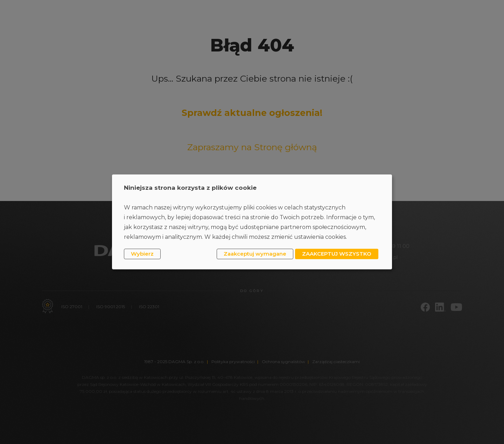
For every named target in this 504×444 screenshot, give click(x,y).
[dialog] (252, 222)
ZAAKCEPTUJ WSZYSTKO (337, 254)
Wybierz (142, 254)
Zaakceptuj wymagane (255, 254)
